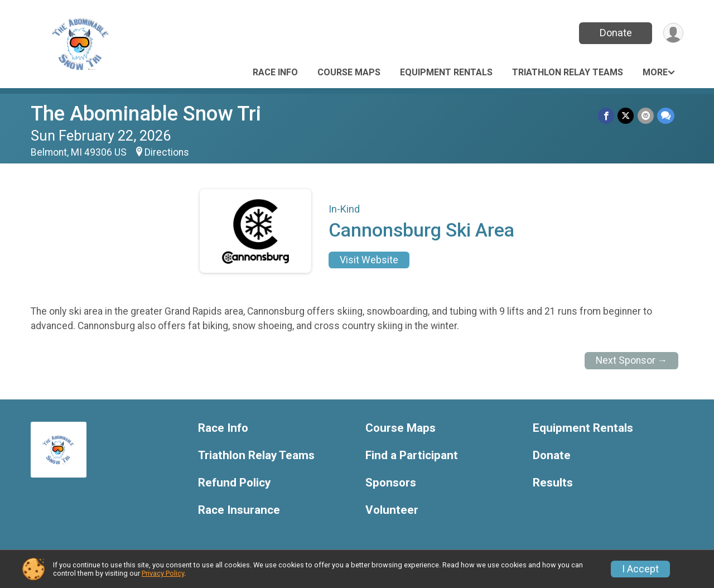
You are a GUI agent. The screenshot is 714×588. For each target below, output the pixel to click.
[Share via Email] (646, 116)
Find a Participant (412, 456)
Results (553, 483)
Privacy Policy (163, 573)
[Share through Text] (666, 116)
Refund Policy (234, 483)
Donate (615, 33)
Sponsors (391, 483)
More (655, 72)
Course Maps (349, 72)
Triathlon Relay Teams (568, 72)
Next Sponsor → (632, 360)
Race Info (275, 72)
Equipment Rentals (446, 72)
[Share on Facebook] (607, 116)
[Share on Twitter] (626, 116)
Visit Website (369, 260)
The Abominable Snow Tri (146, 114)
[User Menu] (673, 33)
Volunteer (392, 510)
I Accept (640, 569)
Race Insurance (239, 510)
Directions (167, 152)
